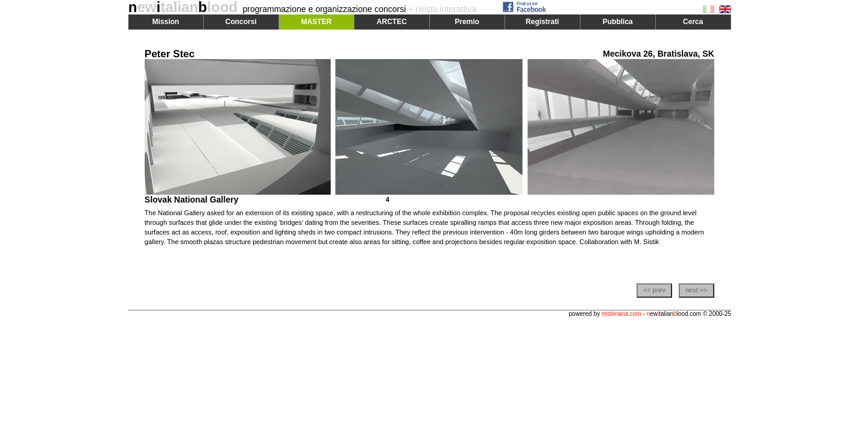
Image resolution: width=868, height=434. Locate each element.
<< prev (654, 290)
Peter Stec (170, 54)
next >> (697, 290)
